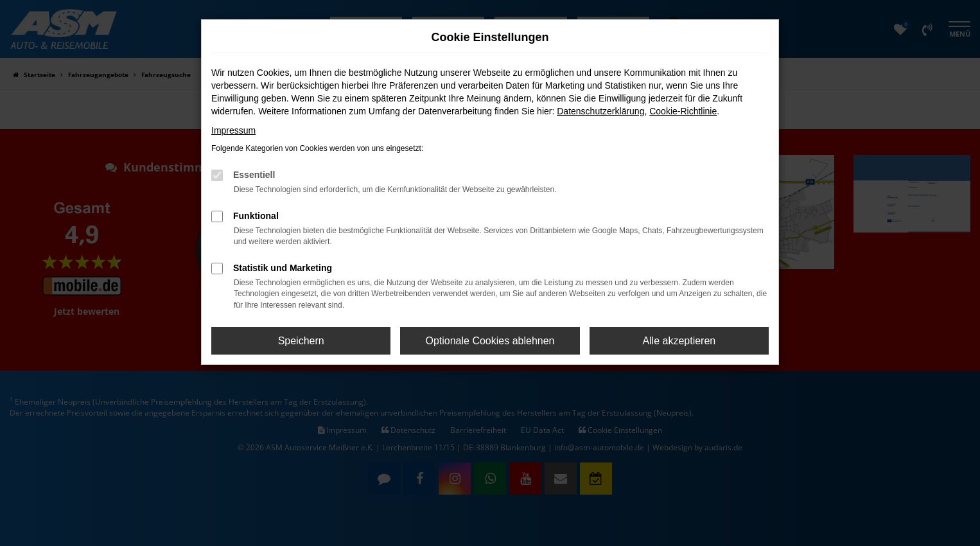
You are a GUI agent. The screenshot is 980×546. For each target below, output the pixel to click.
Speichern (301, 341)
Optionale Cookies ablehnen (490, 341)
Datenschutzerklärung (600, 111)
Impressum (233, 130)
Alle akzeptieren (679, 341)
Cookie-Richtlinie (683, 111)
